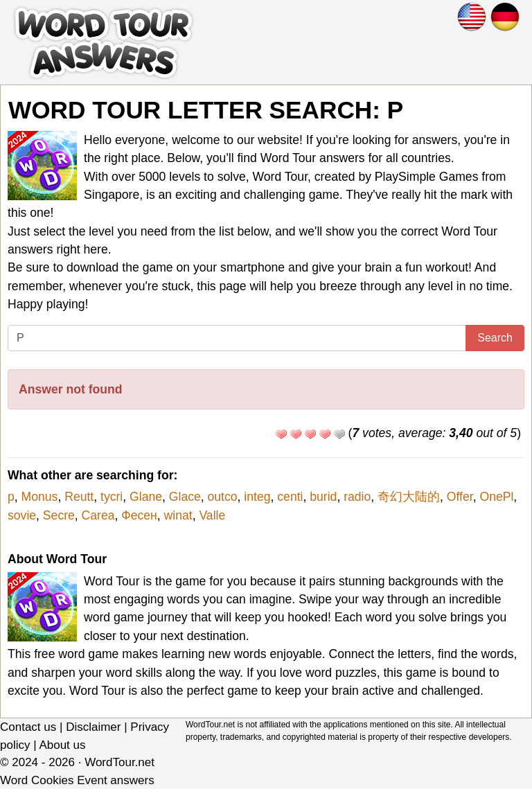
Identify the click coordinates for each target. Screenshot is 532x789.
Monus (40, 497)
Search (495, 338)
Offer (460, 497)
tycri (112, 497)
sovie (22, 515)
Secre (59, 515)
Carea (98, 515)
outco (223, 497)
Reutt (79, 497)
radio (357, 497)
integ (257, 497)
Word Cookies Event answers (77, 780)
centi (290, 497)
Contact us (28, 727)
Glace (185, 497)
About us (62, 745)
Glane (146, 497)
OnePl (496, 497)
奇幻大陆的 (409, 497)
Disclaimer (93, 727)
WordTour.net (119, 762)
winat (178, 515)
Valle (212, 515)
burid (323, 497)
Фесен (139, 515)
